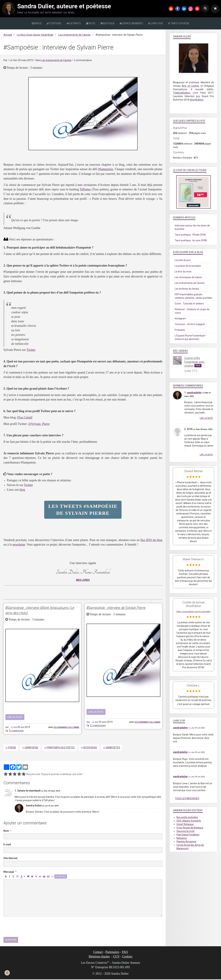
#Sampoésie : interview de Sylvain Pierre (122, 608)
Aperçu (61, 877)
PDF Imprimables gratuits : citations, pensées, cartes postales (193, 296)
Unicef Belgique (185, 824)
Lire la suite (15, 718)
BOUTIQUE (107, 23)
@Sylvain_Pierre (39, 424)
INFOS (37, 23)
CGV (116, 957)
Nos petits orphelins (187, 817)
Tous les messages (187, 798)
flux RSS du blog (151, 540)
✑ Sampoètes (112, 748)
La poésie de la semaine (188, 266)
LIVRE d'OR (155, 23)
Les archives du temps (187, 289)
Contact (98, 952)
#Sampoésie (106, 169)
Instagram (180, 318)
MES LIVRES (83, 580)
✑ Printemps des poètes (59, 748)
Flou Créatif (25, 417)
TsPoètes (85, 189)
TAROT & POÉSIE (179, 23)
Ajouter (11, 940)
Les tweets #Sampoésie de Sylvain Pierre (83, 510)
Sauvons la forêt (185, 831)
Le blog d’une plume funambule (35, 35)
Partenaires (112, 952)
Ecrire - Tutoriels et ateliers (189, 304)
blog (22, 490)
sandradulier (194, 393)
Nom (6, 831)
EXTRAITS (74, 23)
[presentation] (30, 927)
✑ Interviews (89, 748)
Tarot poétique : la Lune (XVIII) (191, 240)
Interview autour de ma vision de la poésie (192, 227)
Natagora (182, 838)
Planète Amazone (186, 842)
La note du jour (183, 260)
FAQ (125, 952)
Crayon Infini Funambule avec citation (194, 362)
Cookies (127, 957)
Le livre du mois (183, 272)
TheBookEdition (182, 93)
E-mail (7, 845)
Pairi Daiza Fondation (188, 835)
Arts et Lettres (190, 86)
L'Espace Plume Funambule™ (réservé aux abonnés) (191, 337)
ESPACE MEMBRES (131, 23)
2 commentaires (98, 726)
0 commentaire (16, 731)
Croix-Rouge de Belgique (190, 828)
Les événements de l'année (74, 35)
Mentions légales (99, 957)
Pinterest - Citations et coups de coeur (192, 311)
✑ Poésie (11, 748)
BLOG (91, 23)
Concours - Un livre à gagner (190, 324)
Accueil (8, 35)
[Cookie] (7, 973)
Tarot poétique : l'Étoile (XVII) (190, 235)
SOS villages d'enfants (189, 821)
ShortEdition (197, 100)
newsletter (19, 545)
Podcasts (180, 330)
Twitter (31, 350)
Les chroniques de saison (188, 277)
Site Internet (10, 859)
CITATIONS (54, 23)
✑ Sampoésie (30, 748)
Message (9, 872)
